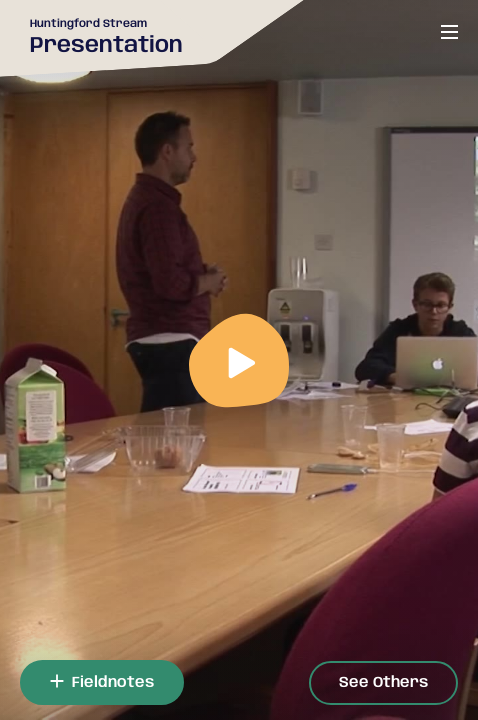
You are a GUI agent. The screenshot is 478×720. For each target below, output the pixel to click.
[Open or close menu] (449, 32)
